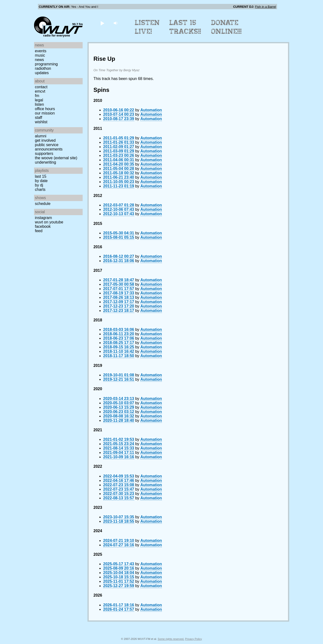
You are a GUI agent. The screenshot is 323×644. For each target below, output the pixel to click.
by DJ (39, 185)
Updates (42, 73)
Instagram (44, 218)
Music (40, 55)
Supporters (44, 154)
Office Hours (45, 109)
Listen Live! (147, 27)
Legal (39, 100)
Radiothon (43, 68)
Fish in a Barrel (265, 7)
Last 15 (41, 176)
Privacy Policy (193, 639)
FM (37, 96)
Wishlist (41, 122)
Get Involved (45, 140)
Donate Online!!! (227, 27)
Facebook (43, 226)
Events (41, 51)
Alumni (41, 136)
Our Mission (45, 113)
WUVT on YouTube (49, 222)
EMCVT (40, 91)
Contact (41, 87)
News (39, 60)
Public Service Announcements (49, 147)
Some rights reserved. (171, 639)
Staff (39, 118)
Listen (39, 104)
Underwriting (46, 162)
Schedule (43, 204)
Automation (151, 110)
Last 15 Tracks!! (185, 27)
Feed (39, 231)
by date (41, 181)
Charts (40, 190)
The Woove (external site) (56, 158)
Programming (46, 64)
